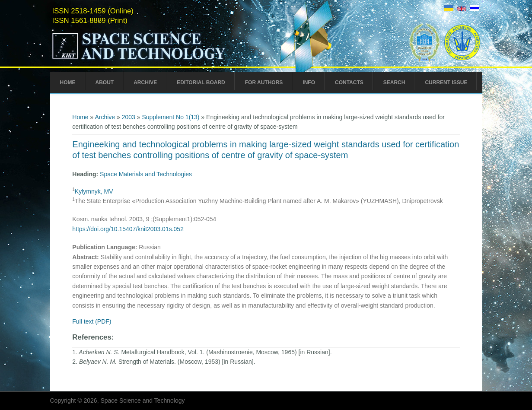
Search (394, 83)
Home (68, 83)
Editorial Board (201, 83)
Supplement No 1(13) (170, 117)
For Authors (264, 83)
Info (309, 83)
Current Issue (446, 83)
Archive (145, 83)
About (105, 83)
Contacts (349, 83)
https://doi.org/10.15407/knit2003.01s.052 (128, 229)
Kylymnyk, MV (94, 191)
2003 (129, 117)
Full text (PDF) (92, 321)
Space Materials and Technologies (146, 174)
